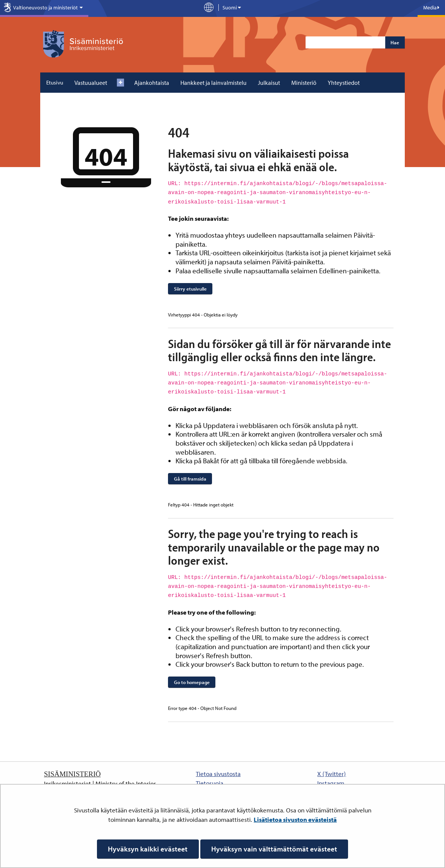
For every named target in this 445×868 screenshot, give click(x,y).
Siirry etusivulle (190, 289)
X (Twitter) (331, 774)
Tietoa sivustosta (218, 774)
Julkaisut (269, 83)
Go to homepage (192, 682)
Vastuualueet (91, 83)
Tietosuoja (210, 783)
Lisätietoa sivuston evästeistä (295, 819)
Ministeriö (304, 83)
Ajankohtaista (152, 83)
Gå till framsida (190, 479)
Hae (395, 42)
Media (431, 8)
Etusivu (55, 82)
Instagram (331, 783)
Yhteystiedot (344, 83)
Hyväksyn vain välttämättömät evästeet (274, 849)
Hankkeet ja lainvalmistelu (213, 83)
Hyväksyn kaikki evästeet (148, 849)
